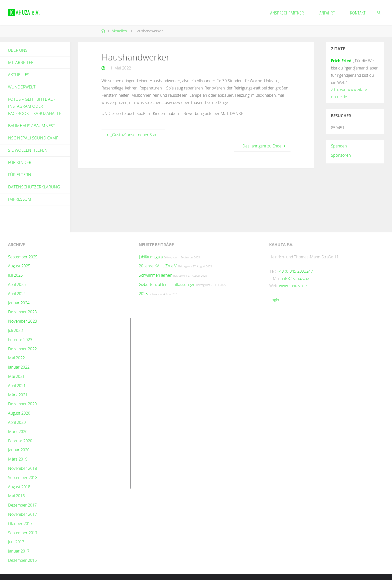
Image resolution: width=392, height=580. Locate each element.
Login (274, 300)
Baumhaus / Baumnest (32, 126)
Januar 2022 (19, 367)
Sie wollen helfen (28, 150)
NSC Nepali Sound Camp (33, 138)
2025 (143, 294)
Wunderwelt (22, 87)
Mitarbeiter (21, 62)
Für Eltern (20, 175)
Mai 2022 (16, 358)
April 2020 (17, 422)
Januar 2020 (19, 450)
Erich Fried (341, 61)
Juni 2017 (16, 542)
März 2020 (18, 432)
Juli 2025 (15, 275)
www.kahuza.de (293, 286)
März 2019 (18, 459)
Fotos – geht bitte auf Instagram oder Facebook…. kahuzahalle (35, 106)
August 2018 (19, 487)
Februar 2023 (20, 340)
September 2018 (23, 478)
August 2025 (19, 266)
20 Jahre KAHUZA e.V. (158, 266)
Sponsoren (341, 155)
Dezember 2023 (22, 312)
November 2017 (22, 514)
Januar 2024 (19, 303)
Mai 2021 (16, 376)
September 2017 (23, 533)
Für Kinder (20, 162)
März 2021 (18, 395)
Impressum (20, 199)
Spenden (339, 146)
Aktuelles (119, 31)
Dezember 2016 (22, 560)
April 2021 (17, 386)
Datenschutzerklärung (34, 187)
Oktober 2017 (20, 524)
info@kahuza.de (296, 278)
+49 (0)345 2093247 (295, 271)
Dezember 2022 (22, 349)
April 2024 (17, 294)
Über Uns (18, 50)
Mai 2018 (16, 496)
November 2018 (22, 468)
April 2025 (17, 284)
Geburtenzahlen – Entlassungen (167, 284)
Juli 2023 (15, 330)
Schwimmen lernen (155, 275)
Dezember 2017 (22, 505)
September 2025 (23, 257)
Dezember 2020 (22, 404)
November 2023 (22, 321)
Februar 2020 (20, 441)
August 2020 (19, 413)
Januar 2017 (19, 551)
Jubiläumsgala (151, 257)
